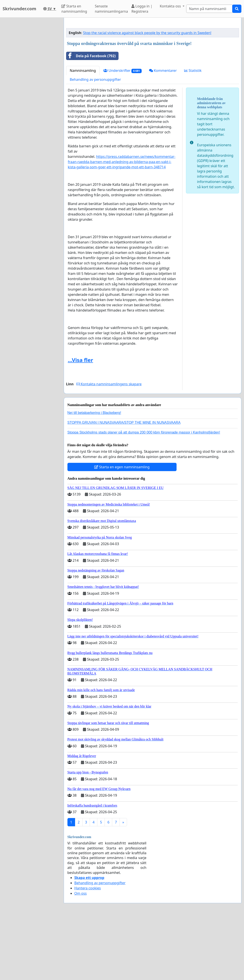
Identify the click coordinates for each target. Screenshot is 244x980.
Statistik (193, 132)
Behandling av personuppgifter (95, 141)
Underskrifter (122, 132)
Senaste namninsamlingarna (111, 9)
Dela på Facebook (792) (91, 117)
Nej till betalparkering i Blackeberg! (94, 474)
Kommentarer (163, 132)
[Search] (209, 9)
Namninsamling (83, 132)
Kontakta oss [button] (171, 6)
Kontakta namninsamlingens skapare (109, 445)
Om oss (81, 954)
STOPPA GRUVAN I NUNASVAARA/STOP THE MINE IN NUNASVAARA (124, 484)
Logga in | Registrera (142, 9)
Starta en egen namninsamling (122, 528)
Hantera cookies (88, 949)
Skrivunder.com (19, 9)
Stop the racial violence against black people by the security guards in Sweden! (147, 94)
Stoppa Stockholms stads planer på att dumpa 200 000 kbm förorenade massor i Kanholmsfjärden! (144, 493)
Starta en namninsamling (74, 9)
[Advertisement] (153, 55)
